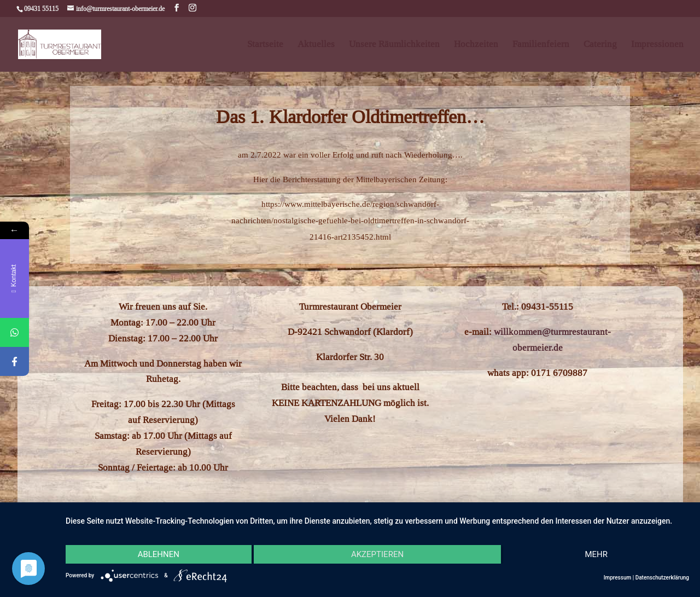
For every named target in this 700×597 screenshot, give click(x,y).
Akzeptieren (377, 554)
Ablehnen (159, 554)
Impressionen (657, 45)
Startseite (265, 45)
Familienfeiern (541, 45)
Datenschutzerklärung (662, 578)
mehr (596, 554)
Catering (600, 45)
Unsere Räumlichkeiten (394, 45)
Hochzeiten (476, 45)
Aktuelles (316, 45)
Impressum (618, 578)
